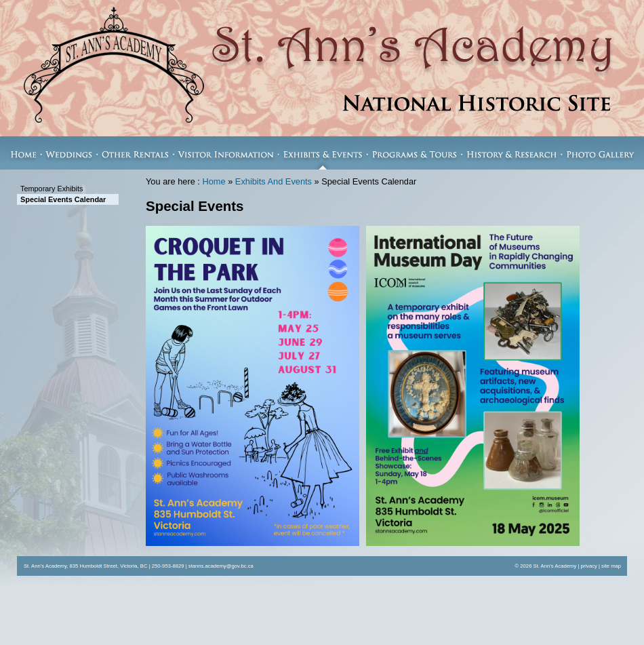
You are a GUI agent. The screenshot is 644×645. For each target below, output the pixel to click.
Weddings (69, 153)
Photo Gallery (603, 153)
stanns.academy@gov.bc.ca (221, 566)
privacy (589, 566)
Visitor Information (226, 153)
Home (21, 153)
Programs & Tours (415, 153)
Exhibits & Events (323, 153)
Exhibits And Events (274, 181)
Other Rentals (136, 153)
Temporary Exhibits (52, 189)
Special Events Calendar (63, 199)
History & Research (512, 153)
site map (611, 566)
